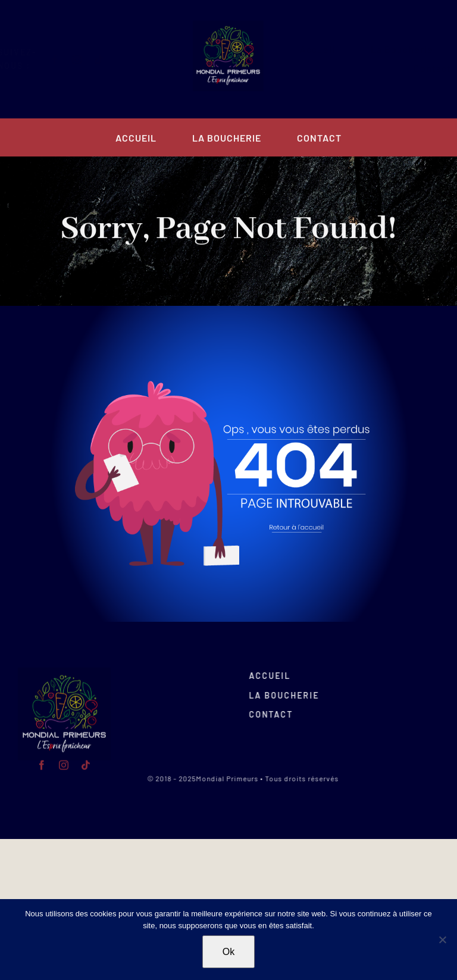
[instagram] (87, 60)
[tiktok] (109, 60)
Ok (228, 952)
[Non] (442, 940)
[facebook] (65, 60)
